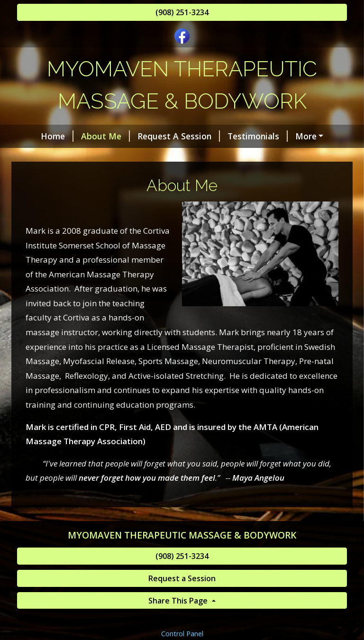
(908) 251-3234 (182, 12)
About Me (89, 136)
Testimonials (241, 136)
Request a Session (182, 598)
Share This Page (179, 621)
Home (41, 136)
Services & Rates (212, 156)
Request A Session (163, 136)
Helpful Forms (138, 156)
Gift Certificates (61, 156)
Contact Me (307, 136)
